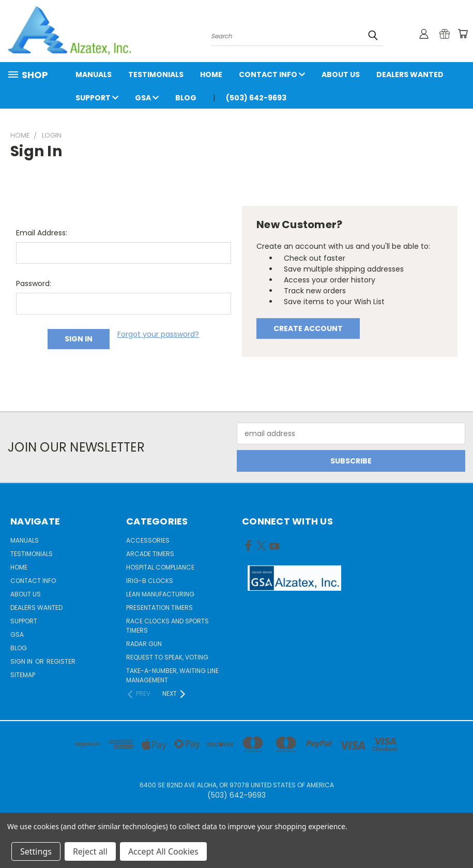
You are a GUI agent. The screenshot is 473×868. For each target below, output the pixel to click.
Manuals (94, 74)
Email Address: (42, 233)
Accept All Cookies (163, 851)
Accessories (148, 540)
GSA (147, 98)
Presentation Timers (159, 608)
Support (97, 98)
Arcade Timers (150, 554)
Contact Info (272, 74)
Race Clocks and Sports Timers (167, 626)
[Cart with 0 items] (463, 34)
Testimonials (156, 74)
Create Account (308, 328)
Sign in (22, 661)
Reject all (90, 851)
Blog (186, 98)
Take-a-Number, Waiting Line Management (172, 675)
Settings (36, 851)
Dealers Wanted (410, 74)
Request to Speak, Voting (167, 657)
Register (61, 661)
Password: (34, 283)
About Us (341, 74)
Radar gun (144, 644)
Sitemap (23, 675)
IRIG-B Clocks (150, 581)
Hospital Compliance (160, 567)
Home (211, 74)
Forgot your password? (158, 334)
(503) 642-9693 (256, 98)
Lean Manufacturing (160, 594)
